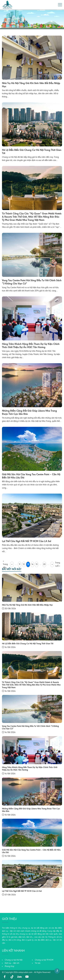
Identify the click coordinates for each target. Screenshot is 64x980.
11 (20, 564)
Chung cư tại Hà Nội (14, 960)
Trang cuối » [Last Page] (58, 564)
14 (32, 564)
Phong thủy (9, 966)
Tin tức (22, 27)
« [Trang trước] (12, 564)
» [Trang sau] (52, 564)
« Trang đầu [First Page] (5, 564)
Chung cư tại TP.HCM (44, 960)
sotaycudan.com (25, 972)
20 (44, 564)
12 (24, 564)
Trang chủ (13, 27)
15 (37, 564)
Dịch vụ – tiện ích (12, 963)
